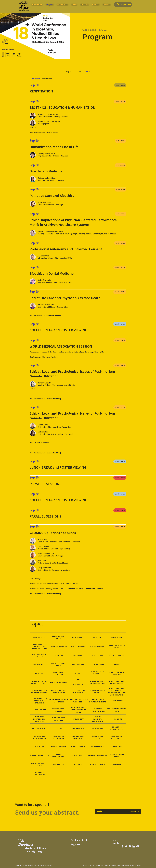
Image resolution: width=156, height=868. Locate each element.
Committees (63, 4)
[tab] (69, 72)
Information (37, 4)
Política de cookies (89, 865)
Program (50, 4)
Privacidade (99, 865)
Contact (96, 4)
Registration (77, 844)
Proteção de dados (123, 865)
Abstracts (85, 4)
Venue (74, 4)
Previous (107, 4)
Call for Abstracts (79, 840)
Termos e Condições (110, 865)
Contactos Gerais (136, 865)
